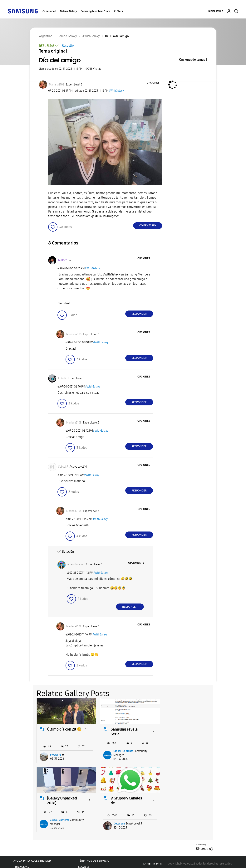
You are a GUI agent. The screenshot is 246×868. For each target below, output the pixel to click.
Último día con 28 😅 (64, 729)
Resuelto (68, 46)
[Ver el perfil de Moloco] (63, 260)
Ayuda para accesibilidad (32, 857)
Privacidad (21, 863)
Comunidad (49, 11)
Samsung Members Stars (95, 11)
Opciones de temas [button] (192, 60)
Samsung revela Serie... (124, 732)
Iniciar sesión (215, 11)
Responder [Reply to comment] (139, 314)
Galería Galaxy (68, 11)
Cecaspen (56, 820)
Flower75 (56, 755)
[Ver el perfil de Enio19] (62, 378)
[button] (155, 83)
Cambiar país (153, 860)
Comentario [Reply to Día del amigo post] (148, 226)
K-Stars (118, 11)
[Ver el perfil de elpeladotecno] (76, 565)
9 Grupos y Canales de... (63, 800)
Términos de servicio (94, 857)
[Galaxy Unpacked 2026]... (189, 732)
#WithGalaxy (116, 91)
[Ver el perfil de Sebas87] (63, 467)
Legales (84, 863)
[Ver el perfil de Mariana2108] (57, 85)
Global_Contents (123, 751)
